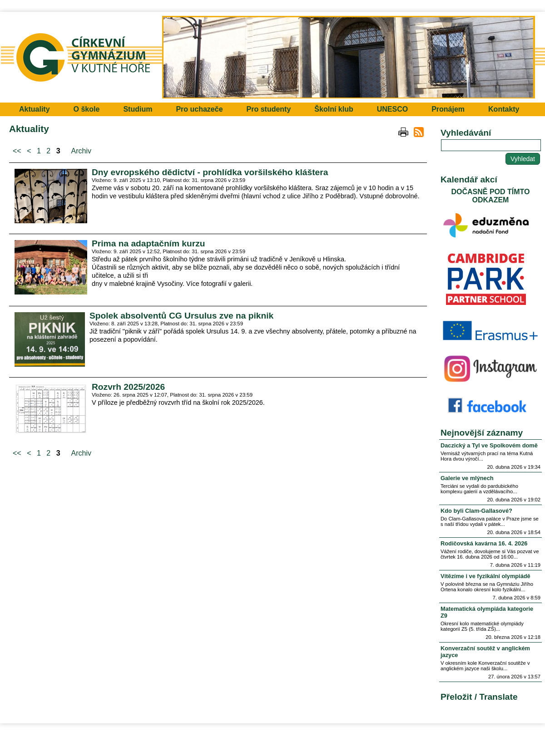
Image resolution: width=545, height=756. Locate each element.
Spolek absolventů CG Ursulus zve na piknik (181, 316)
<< (17, 151)
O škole (87, 109)
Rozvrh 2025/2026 (128, 387)
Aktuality (35, 109)
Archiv (81, 151)
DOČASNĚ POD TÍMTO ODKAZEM (490, 196)
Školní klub (334, 109)
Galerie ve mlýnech (467, 478)
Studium (138, 109)
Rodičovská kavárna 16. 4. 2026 (484, 543)
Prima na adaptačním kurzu (149, 243)
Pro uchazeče (199, 109)
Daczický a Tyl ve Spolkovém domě (489, 445)
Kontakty (504, 109)
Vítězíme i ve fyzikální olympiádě (486, 576)
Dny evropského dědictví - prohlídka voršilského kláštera (210, 172)
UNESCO (392, 109)
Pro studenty (269, 109)
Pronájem (448, 109)
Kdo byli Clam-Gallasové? (476, 511)
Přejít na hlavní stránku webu (272, 57)
